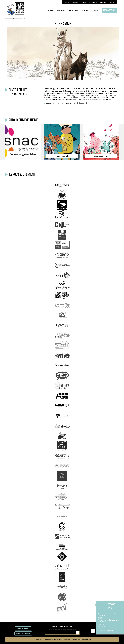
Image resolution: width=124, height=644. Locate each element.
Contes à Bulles (18, 18)
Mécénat (39, 640)
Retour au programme (106, 631)
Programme (74, 10)
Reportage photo (109, 10)
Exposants (96, 10)
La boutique (103, 2)
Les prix (84, 2)
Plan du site (77, 640)
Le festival (76, 2)
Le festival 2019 (9, 18)
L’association (93, 2)
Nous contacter (86, 640)
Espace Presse (23, 633)
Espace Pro (23, 628)
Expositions (61, 10)
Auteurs (85, 10)
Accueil (67, 2)
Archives (112, 2)
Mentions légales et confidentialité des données (57, 640)
